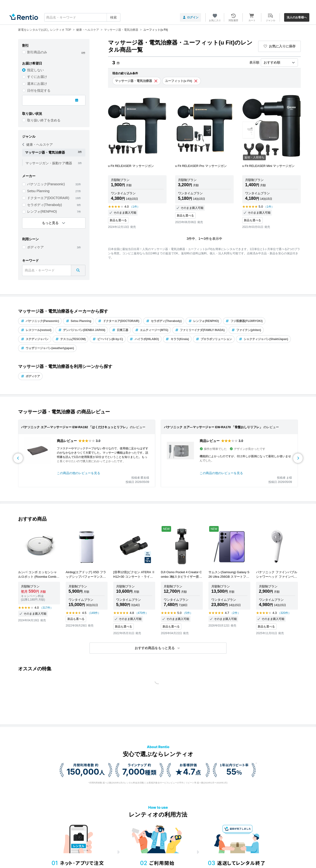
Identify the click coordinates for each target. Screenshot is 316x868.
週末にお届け (37, 84)
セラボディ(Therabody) (44, 205)
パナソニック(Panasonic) (46, 184)
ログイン (190, 17)
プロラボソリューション (214, 339)
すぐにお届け (37, 77)
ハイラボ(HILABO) (144, 339)
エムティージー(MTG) (152, 330)
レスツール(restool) (36, 330)
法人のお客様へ (297, 17)
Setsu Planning (38, 191)
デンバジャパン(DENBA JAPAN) (82, 330)
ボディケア (35, 247)
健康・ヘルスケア (38, 145)
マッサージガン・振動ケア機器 (49, 163)
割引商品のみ (37, 52)
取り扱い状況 (32, 114)
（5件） (188, 613)
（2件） (235, 613)
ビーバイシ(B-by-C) (108, 339)
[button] (158, 648)
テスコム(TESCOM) (70, 339)
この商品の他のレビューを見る (79, 473)
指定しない (35, 70)
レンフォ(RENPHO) (42, 211)
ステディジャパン (35, 339)
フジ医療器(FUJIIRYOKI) (244, 321)
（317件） (46, 608)
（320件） (284, 613)
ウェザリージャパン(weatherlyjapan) (47, 348)
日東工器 (120, 330)
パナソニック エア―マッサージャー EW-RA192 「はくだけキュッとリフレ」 (75, 427)
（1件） (135, 207)
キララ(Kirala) (177, 339)
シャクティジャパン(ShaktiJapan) (263, 339)
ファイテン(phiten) (246, 330)
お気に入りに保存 (280, 46)
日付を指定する (39, 90)
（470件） (142, 613)
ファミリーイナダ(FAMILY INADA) (200, 330)
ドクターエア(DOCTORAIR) (48, 198)
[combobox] (82, 17)
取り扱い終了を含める (44, 120)
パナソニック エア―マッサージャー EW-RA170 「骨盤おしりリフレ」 (213, 427)
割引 (25, 45)
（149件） (94, 613)
